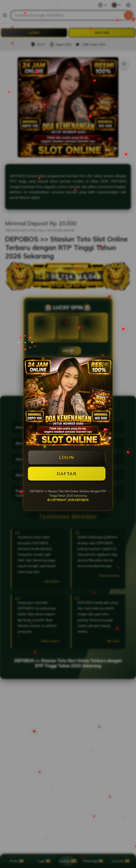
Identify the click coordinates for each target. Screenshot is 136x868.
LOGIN (67, 457)
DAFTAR (67, 474)
